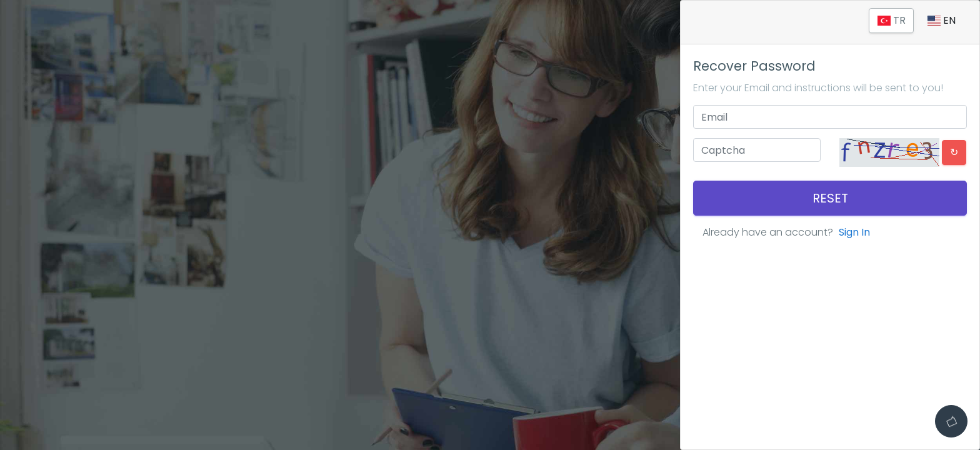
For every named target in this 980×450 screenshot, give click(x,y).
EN (942, 20)
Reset (830, 198)
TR (891, 20)
